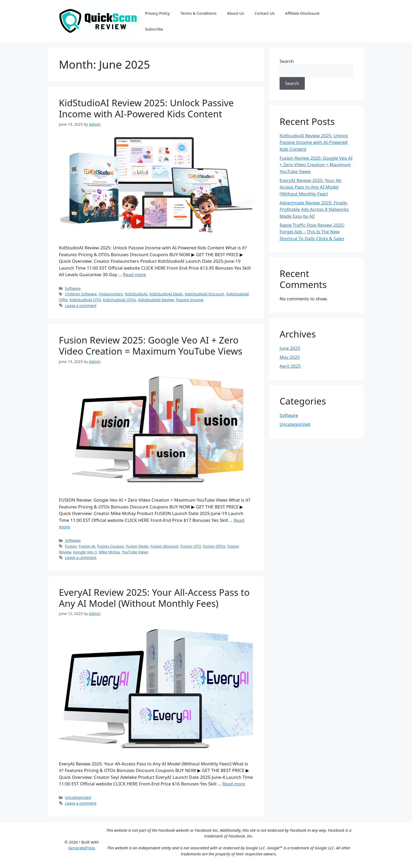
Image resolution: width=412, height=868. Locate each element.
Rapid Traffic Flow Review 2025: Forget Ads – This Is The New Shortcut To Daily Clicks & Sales (312, 232)
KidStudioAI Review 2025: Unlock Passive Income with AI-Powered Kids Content (146, 108)
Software (73, 288)
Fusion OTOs (214, 546)
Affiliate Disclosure (302, 13)
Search (287, 61)
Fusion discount (165, 546)
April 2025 (290, 366)
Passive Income (190, 300)
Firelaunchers (111, 294)
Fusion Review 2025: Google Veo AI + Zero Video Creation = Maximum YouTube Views (151, 345)
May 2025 (290, 357)
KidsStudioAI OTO (85, 300)
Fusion (71, 546)
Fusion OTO (191, 546)
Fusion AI (87, 546)
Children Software (81, 294)
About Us (236, 13)
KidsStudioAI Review (156, 300)
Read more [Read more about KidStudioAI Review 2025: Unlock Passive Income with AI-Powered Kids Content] (134, 274)
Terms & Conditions (198, 13)
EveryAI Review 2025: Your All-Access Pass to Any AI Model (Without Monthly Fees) (154, 598)
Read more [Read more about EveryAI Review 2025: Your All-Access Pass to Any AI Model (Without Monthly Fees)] (234, 784)
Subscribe (154, 29)
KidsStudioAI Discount (204, 294)
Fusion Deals (137, 546)
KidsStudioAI (136, 294)
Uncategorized (78, 797)
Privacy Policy (158, 13)
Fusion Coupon (111, 546)
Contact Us (265, 13)
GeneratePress (82, 848)
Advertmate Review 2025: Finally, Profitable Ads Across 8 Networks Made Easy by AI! (314, 209)
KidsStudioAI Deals (166, 294)
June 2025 (290, 348)
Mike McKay (109, 552)
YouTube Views (135, 552)
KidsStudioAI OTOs (119, 300)
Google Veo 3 (85, 552)
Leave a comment (81, 306)
